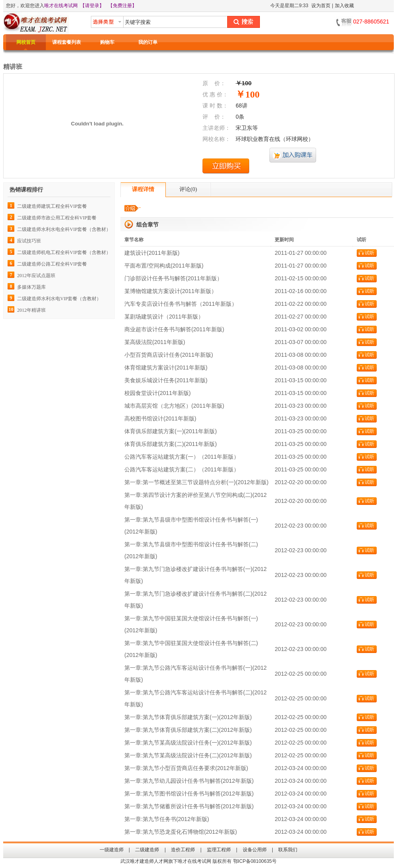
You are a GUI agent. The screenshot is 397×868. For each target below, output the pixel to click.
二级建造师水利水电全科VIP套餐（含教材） (64, 229)
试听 (369, 253)
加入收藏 (344, 6)
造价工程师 (183, 850)
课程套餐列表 (67, 42)
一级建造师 (112, 850)
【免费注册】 (122, 6)
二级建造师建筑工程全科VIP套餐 (52, 206)
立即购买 (226, 166)
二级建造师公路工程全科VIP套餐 (52, 264)
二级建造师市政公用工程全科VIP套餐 (57, 218)
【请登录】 (92, 6)
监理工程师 (219, 850)
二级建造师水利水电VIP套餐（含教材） (59, 299)
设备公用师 (255, 850)
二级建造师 (147, 850)
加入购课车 (293, 155)
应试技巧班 (29, 241)
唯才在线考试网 (61, 6)
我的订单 (148, 42)
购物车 (107, 42)
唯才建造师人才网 (149, 861)
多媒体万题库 (31, 287)
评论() (188, 189)
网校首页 (26, 42)
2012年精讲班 (31, 310)
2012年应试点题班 (36, 276)
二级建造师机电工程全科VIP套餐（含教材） (64, 252)
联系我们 (288, 850)
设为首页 (321, 6)
